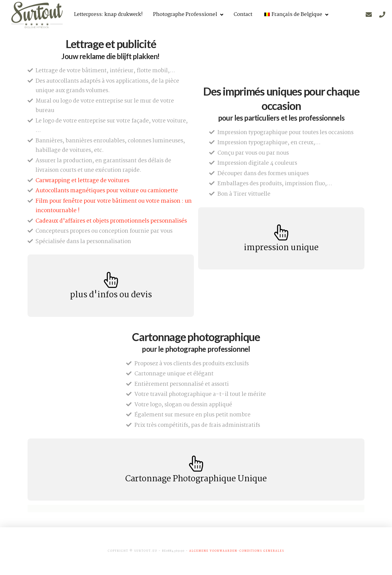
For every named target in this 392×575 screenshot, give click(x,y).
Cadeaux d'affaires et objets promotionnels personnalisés (111, 221)
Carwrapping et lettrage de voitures (82, 181)
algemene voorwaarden (213, 551)
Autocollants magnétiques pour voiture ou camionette (107, 191)
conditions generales (262, 551)
